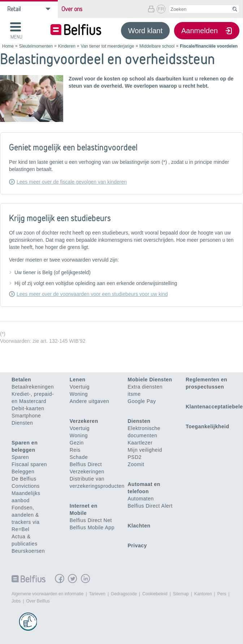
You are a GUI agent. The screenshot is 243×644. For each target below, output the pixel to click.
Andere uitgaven (89, 401)
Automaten (141, 499)
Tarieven (97, 594)
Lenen (78, 380)
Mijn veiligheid (145, 450)
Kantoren (203, 594)
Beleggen (23, 472)
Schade (79, 457)
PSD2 (135, 457)
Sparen (20, 457)
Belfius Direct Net (91, 520)
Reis (75, 450)
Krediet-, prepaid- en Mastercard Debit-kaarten (33, 401)
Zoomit (136, 464)
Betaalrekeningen (33, 387)
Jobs (16, 601)
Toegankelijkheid (207, 426)
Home (8, 46)
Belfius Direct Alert (150, 506)
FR (161, 9)
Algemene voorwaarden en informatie (47, 594)
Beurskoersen (28, 551)
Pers (222, 594)
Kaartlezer (140, 443)
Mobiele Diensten (150, 380)
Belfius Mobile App (92, 527)
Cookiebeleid (155, 594)
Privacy (137, 546)
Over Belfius (38, 601)
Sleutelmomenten (36, 46)
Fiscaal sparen (29, 464)
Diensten (22, 423)
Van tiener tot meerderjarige (108, 46)
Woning (79, 394)
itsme (134, 394)
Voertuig (80, 387)
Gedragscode (124, 594)
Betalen (21, 380)
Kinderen (67, 46)
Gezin (77, 443)
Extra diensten (145, 387)
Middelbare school (157, 46)
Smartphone (26, 416)
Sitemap (181, 594)
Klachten (139, 526)
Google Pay (142, 401)
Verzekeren (84, 421)
